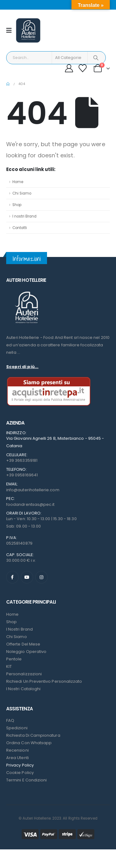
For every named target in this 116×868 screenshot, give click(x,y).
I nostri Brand (24, 216)
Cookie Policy (20, 773)
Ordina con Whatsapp (29, 743)
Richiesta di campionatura (33, 735)
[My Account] (69, 68)
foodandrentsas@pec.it (30, 504)
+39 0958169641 (22, 475)
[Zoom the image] (26, 292)
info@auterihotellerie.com (33, 490)
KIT (9, 666)
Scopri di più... (22, 367)
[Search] (96, 58)
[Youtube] (27, 577)
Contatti (20, 228)
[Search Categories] (70, 58)
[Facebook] (12, 577)
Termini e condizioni (26, 780)
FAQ (10, 720)
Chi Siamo (22, 193)
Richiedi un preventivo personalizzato (44, 681)
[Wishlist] (83, 68)
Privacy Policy (20, 765)
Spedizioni (17, 728)
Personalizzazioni (24, 674)
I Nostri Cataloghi (23, 689)
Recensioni (17, 750)
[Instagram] (41, 577)
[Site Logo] (28, 30)
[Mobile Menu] (11, 30)
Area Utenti (17, 758)
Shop (17, 205)
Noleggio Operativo (26, 652)
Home (18, 182)
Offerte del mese (23, 644)
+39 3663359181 (22, 460)
